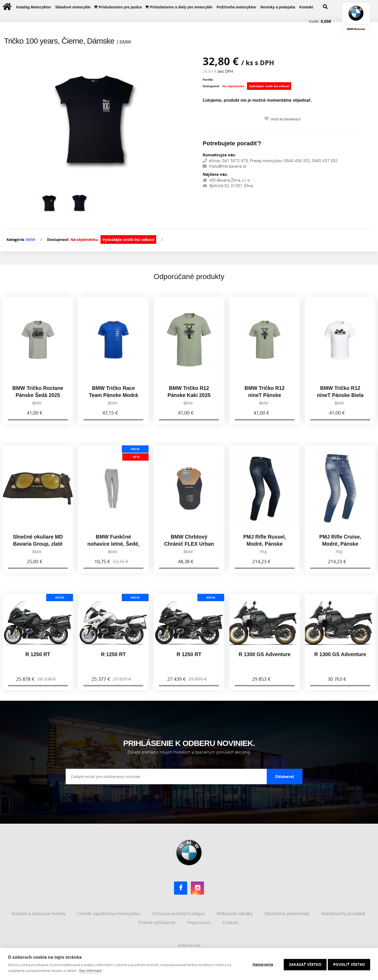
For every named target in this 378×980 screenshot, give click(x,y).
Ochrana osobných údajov (179, 913)
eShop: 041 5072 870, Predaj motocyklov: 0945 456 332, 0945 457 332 (270, 161)
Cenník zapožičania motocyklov (109, 913)
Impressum (199, 922)
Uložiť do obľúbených (285, 119)
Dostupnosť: (211, 86)
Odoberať (285, 776)
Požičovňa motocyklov (236, 7)
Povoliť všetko (349, 964)
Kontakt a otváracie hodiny (39, 913)
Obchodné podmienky (288, 913)
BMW (31, 239)
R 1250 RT (38, 657)
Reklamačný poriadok (344, 913)
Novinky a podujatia (278, 7)
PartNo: (208, 79)
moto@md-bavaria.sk (225, 166)
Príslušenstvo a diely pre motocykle (181, 7)
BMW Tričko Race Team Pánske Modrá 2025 (113, 398)
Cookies (231, 922)
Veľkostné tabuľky (235, 913)
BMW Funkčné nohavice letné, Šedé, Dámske (113, 547)
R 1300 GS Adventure (265, 657)
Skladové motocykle (73, 7)
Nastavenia (262, 964)
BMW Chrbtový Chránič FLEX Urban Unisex (189, 547)
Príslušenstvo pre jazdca (120, 7)
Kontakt (306, 7)
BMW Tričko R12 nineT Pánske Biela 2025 (340, 398)
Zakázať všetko (304, 964)
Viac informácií (90, 971)
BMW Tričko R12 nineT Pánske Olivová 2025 (265, 398)
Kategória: (16, 239)
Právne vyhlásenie (157, 922)
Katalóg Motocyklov (34, 7)
